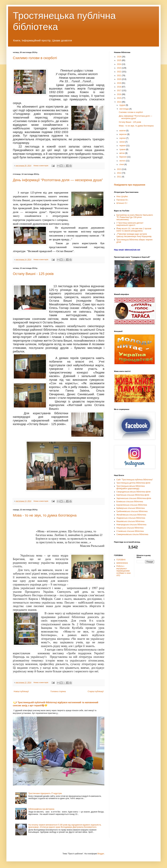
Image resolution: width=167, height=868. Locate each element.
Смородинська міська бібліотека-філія (133, 492)
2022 (119, 72)
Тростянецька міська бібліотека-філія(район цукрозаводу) (131, 487)
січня (122, 164)
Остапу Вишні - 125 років (33, 274)
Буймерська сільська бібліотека (131, 508)
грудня (123, 105)
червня (123, 146)
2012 (119, 173)
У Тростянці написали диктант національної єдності (130, 224)
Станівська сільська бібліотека (130, 531)
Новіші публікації (21, 691)
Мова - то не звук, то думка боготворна (45, 515)
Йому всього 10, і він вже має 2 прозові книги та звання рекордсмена (134, 230)
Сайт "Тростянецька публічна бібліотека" (135, 480)
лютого (123, 161)
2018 (119, 87)
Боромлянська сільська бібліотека (132, 505)
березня (123, 157)
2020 (119, 79)
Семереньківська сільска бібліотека (132, 534)
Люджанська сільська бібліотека (131, 518)
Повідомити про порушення (130, 185)
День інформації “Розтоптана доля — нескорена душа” (58, 180)
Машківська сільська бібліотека (130, 521)
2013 (119, 169)
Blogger (101, 854)
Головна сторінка (58, 691)
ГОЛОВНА (121, 560)
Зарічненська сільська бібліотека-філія (134, 498)
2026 (119, 57)
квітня (122, 153)
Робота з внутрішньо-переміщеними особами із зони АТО (123, 571)
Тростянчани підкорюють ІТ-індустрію (45, 793)
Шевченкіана (122, 563)
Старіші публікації (96, 691)
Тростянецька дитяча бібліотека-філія (133, 483)
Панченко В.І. (122, 200)
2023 (119, 68)
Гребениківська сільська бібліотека (132, 511)
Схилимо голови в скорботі (35, 58)
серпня (123, 138)
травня (123, 149)
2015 (119, 98)
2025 (119, 60)
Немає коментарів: (41, 166)
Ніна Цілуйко (122, 197)
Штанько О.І (122, 203)
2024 (119, 64)
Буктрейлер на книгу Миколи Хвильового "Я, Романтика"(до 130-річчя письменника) (135, 217)
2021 (119, 76)
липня (122, 142)
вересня (123, 134)
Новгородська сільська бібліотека (131, 525)
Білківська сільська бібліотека (130, 502)
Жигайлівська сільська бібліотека (131, 515)
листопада (124, 109)
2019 (119, 83)
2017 (119, 91)
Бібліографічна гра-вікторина (41, 809)
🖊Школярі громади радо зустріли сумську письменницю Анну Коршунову (134, 235)
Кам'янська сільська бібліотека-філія (133, 495)
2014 (119, 102)
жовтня (123, 131)
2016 (119, 94)
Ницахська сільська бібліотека (130, 528)
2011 (119, 177)
